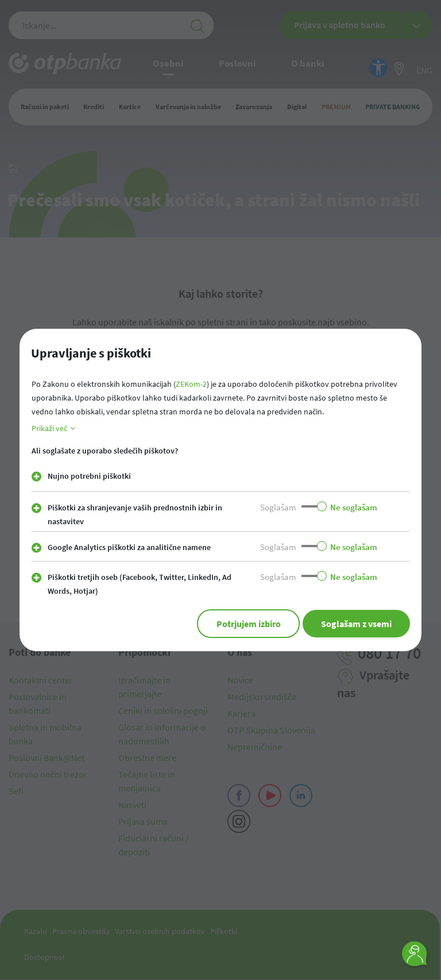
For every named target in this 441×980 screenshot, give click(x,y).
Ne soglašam (354, 507)
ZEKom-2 (191, 384)
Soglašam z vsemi (356, 624)
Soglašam (278, 507)
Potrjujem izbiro (248, 624)
